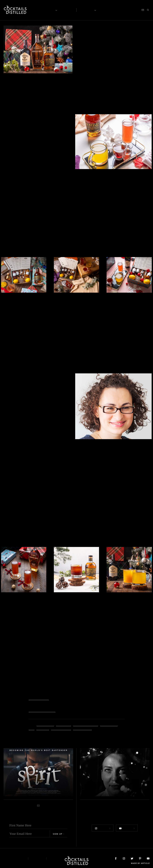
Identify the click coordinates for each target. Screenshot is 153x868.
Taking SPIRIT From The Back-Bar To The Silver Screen (37, 788)
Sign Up (58, 834)
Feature (84, 25)
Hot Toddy (43, 728)
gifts (32, 728)
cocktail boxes (109, 724)
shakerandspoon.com (42, 710)
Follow (102, 828)
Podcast (125, 10)
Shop (116, 10)
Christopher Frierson (86, 724)
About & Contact (14, 858)
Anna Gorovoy (45, 724)
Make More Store (39, 698)
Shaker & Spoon (82, 728)
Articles (67, 10)
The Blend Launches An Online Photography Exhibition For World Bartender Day (107, 783)
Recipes (86, 10)
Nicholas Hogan (61, 728)
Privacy (37, 858)
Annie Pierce (64, 724)
